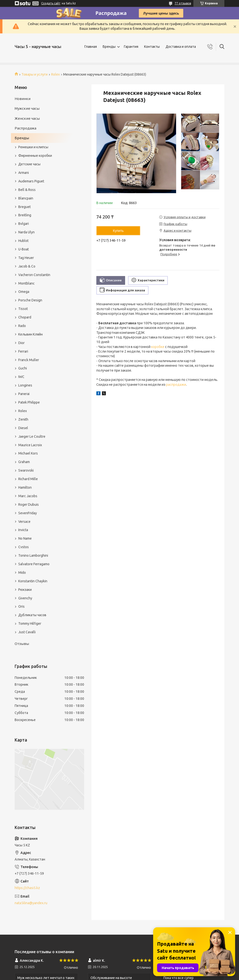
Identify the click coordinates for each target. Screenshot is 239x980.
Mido (22, 573)
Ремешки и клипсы (33, 147)
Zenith (23, 419)
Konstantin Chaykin (33, 581)
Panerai (24, 394)
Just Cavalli (27, 632)
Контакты (152, 47)
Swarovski (26, 470)
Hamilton (25, 487)
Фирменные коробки (35, 156)
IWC (21, 377)
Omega (24, 292)
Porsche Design (30, 300)
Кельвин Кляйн (30, 334)
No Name (25, 538)
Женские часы (27, 118)
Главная (91, 47)
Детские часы (29, 164)
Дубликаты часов (32, 615)
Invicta (23, 530)
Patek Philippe (29, 402)
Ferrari (23, 351)
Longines (25, 385)
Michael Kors (28, 453)
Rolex (55, 74)
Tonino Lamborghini (33, 555)
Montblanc (26, 283)
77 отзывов (183, 3)
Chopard (25, 317)
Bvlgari (24, 224)
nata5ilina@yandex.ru (31, 903)
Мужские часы (27, 108)
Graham (24, 462)
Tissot (23, 309)
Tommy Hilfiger (30, 624)
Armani (24, 173)
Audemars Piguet (31, 181)
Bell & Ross (27, 190)
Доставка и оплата (181, 47)
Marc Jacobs (28, 496)
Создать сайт (51, 3)
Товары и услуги (35, 74)
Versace (24, 522)
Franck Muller (29, 360)
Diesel (23, 428)
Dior (21, 343)
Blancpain (26, 198)
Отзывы (22, 644)
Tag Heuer (26, 258)
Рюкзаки (25, 590)
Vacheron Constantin (34, 275)
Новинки (23, 99)
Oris (21, 606)
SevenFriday (28, 513)
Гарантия (131, 47)
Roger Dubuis (29, 505)
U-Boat (24, 249)
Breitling (25, 215)
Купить (118, 231)
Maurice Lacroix (30, 445)
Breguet (25, 207)
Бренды (109, 47)
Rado (22, 326)
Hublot (23, 241)
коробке (158, 347)
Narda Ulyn (26, 232)
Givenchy (25, 598)
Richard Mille (28, 479)
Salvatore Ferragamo (34, 564)
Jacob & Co (27, 266)
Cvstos (24, 547)
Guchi (23, 368)
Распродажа (25, 128)
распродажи (176, 385)
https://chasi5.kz (27, 888)
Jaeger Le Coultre (32, 436)
